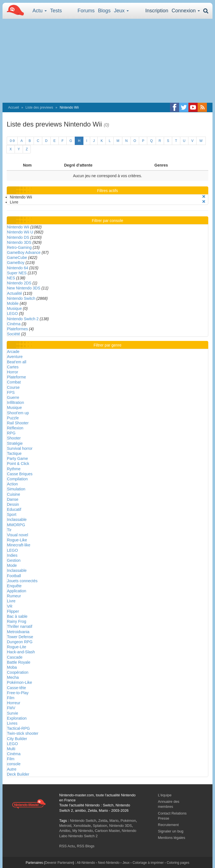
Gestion (14, 560)
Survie (13, 713)
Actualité (15, 293)
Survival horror (20, 448)
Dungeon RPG (20, 642)
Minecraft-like (19, 545)
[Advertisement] (107, 61)
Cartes (13, 367)
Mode (12, 565)
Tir (9, 530)
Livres (12, 723)
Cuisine (14, 494)
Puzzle (13, 418)
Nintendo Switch (21, 298)
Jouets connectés (22, 581)
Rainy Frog (17, 621)
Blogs (104, 11)
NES (11, 278)
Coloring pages (178, 863)
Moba (12, 667)
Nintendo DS (18, 237)
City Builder (17, 739)
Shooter (14, 438)
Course (13, 387)
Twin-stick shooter (23, 733)
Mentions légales (172, 838)
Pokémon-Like (20, 682)
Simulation (16, 489)
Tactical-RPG (18, 728)
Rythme (14, 469)
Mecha (13, 677)
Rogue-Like (17, 540)
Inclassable (17, 520)
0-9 (12, 141)
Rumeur (14, 596)
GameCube (17, 258)
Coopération (18, 672)
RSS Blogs (86, 846)
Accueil (14, 107)
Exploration (17, 718)
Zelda (103, 821)
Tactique (14, 453)
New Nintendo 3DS (24, 288)
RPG (11, 433)
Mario (114, 821)
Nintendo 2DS (19, 283)
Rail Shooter (18, 423)
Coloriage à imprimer (148, 863)
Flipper (13, 611)
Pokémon (128, 821)
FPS (11, 392)
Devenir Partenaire (59, 863)
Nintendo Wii (18, 227)
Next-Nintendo (109, 863)
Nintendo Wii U (20, 232)
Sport (12, 514)
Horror (13, 372)
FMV (11, 708)
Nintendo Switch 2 (23, 319)
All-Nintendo (86, 863)
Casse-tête (17, 688)
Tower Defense (20, 637)
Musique (14, 308)
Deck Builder (18, 774)
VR (10, 606)
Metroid (65, 826)
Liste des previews (39, 107)
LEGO (12, 313)
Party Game (17, 458)
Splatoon (100, 826)
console (14, 764)
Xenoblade (82, 826)
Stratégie (15, 443)
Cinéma (14, 324)
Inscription (157, 11)
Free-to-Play (18, 693)
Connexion (186, 11)
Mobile (13, 303)
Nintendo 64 (18, 268)
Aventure (15, 357)
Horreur (14, 703)
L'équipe (165, 795)
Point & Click (18, 464)
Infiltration (16, 403)
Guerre (13, 397)
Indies (12, 555)
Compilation (17, 479)
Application (17, 591)
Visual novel (17, 535)
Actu (40, 11)
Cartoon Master (107, 831)
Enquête (14, 586)
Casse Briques (20, 474)
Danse (13, 499)
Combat (14, 382)
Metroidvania (18, 632)
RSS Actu (67, 846)
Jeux (121, 11)
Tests (56, 11)
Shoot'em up (18, 413)
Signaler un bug (171, 831)
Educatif (14, 509)
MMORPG (16, 525)
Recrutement (168, 825)
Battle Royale (19, 662)
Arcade (13, 352)
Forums (86, 11)
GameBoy (16, 263)
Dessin (13, 504)
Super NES (17, 273)
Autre (12, 769)
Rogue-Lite (17, 647)
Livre (11, 601)
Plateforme (17, 377)
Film (11, 698)
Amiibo (65, 831)
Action (12, 484)
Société (14, 334)
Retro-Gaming (19, 247)
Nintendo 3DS (19, 242)
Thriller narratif (20, 626)
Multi (11, 749)
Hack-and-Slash (21, 652)
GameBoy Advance (24, 252)
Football (14, 576)
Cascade (15, 657)
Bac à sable (17, 616)
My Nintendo (82, 831)
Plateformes (17, 329)
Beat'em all (17, 362)
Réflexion (15, 428)
